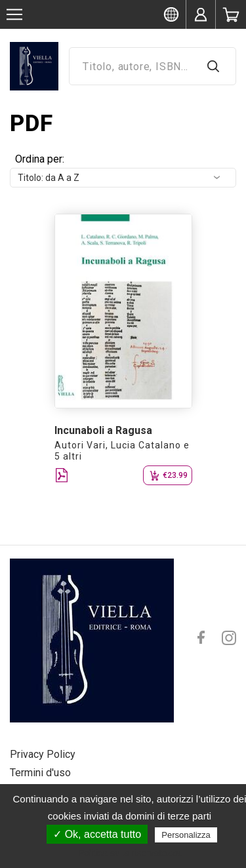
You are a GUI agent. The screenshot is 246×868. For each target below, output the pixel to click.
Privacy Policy (43, 754)
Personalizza (186, 835)
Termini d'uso (40, 773)
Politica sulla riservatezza (130, 853)
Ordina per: (40, 159)
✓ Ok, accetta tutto (97, 834)
